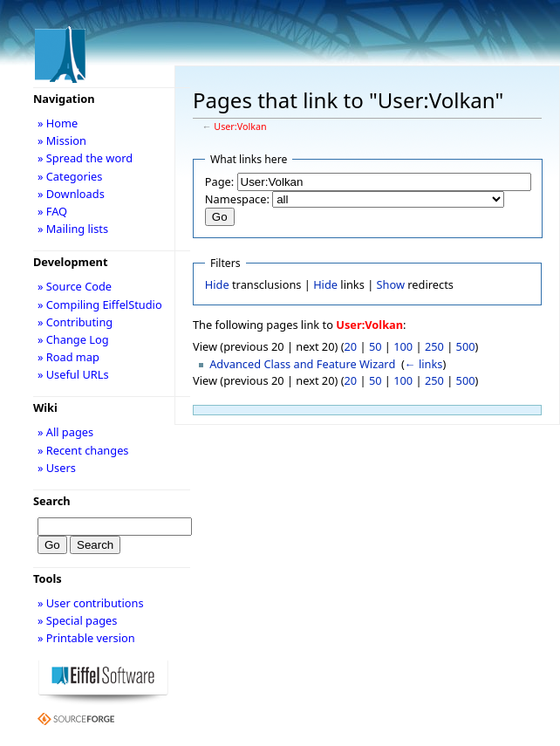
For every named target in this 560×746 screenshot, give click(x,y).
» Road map (68, 357)
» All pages (65, 432)
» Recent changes (83, 450)
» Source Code (75, 286)
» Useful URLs (73, 374)
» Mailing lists (73, 229)
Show (391, 284)
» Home (58, 123)
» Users (57, 468)
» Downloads (71, 194)
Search (52, 501)
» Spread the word (85, 158)
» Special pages (77, 620)
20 (351, 346)
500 (466, 346)
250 (434, 346)
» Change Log (73, 339)
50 (376, 346)
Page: (219, 181)
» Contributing (75, 322)
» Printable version (86, 638)
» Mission (62, 140)
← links (424, 364)
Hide (217, 284)
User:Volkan (240, 127)
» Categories (70, 176)
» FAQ (52, 211)
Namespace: (237, 199)
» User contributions (91, 603)
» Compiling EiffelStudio (100, 305)
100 (403, 346)
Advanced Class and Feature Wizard (302, 364)
